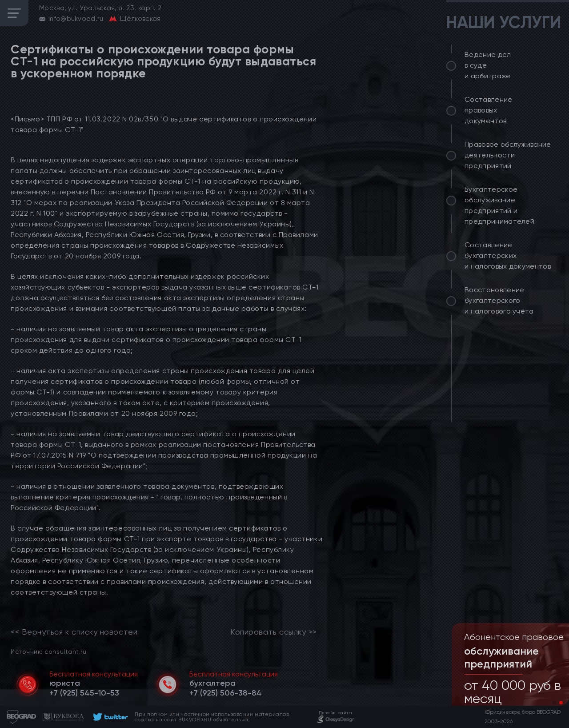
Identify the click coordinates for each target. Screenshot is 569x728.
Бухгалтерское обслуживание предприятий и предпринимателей (499, 205)
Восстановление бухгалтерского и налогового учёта (499, 300)
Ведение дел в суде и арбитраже (488, 65)
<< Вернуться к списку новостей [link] (74, 632)
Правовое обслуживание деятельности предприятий (508, 155)
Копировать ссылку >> (274, 632)
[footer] (109, 717)
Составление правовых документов (489, 110)
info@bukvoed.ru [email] (76, 19)
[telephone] (84, 693)
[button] (554, 703)
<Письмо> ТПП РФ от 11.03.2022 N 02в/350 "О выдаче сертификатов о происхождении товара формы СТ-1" (164, 124)
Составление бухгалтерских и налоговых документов (508, 255)
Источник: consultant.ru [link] (48, 651)
